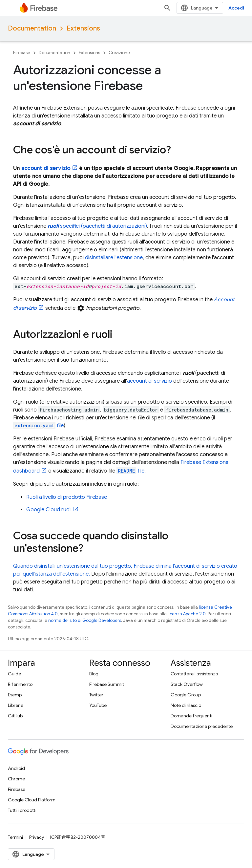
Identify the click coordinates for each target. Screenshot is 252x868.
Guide (14, 674)
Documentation (32, 28)
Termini (15, 837)
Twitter (96, 695)
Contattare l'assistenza (194, 674)
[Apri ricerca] (167, 8)
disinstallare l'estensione (114, 258)
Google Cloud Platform (32, 800)
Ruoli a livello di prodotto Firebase (67, 497)
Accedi (236, 8)
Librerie (16, 705)
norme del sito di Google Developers (85, 620)
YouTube (98, 705)
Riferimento (20, 684)
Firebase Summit (107, 684)
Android (16, 768)
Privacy (37, 837)
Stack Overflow (187, 684)
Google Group (186, 695)
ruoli (49, 510)
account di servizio (46, 168)
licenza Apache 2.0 (187, 614)
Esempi (15, 695)
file (38, 426)
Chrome (16, 779)
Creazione (119, 53)
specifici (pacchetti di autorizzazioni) (97, 226)
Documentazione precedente (202, 726)
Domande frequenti (191, 716)
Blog (94, 674)
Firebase (22, 53)
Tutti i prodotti (22, 810)
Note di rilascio (186, 705)
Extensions (83, 28)
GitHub (15, 716)
